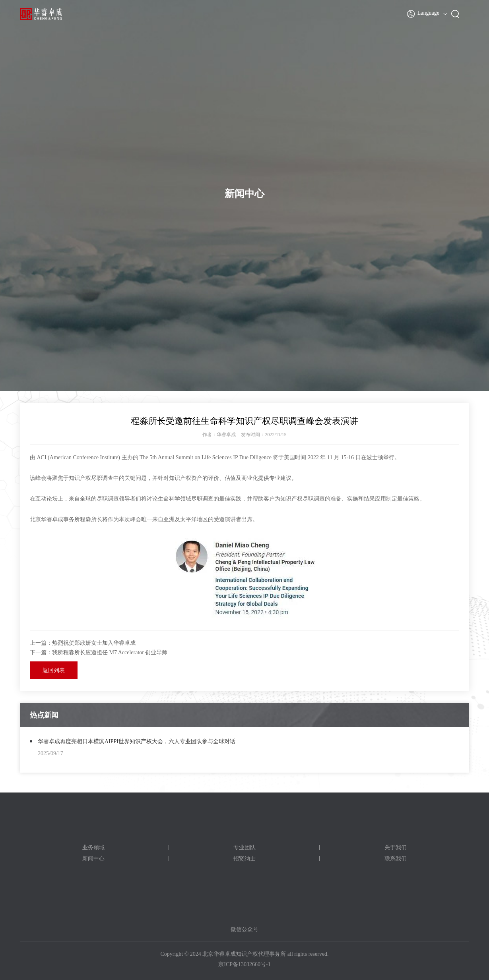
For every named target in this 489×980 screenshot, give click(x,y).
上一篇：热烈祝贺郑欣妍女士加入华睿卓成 (83, 643)
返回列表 (54, 670)
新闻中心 (93, 859)
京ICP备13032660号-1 (244, 964)
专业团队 (244, 848)
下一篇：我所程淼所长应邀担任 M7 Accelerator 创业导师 (99, 652)
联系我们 (396, 859)
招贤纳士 (244, 859)
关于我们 (396, 848)
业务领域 (93, 848)
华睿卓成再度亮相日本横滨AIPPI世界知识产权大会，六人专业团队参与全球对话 (137, 741)
